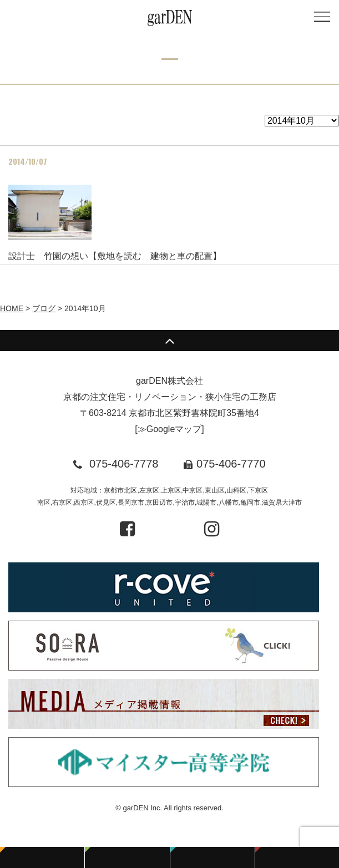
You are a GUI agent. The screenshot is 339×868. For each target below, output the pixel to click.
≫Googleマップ (170, 429)
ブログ (44, 308)
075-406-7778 (124, 464)
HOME (12, 308)
